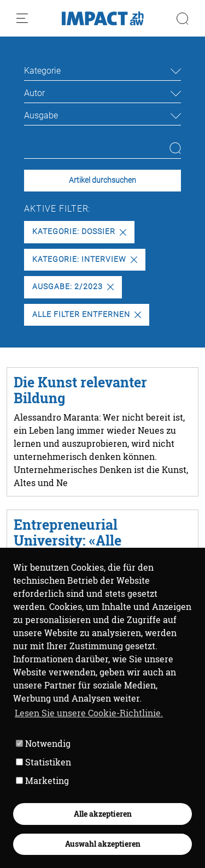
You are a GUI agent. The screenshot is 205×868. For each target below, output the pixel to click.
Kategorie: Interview (84, 259)
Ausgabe (41, 115)
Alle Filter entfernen (86, 315)
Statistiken (43, 762)
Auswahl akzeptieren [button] (103, 844)
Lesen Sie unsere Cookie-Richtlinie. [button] (89, 713)
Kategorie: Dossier (79, 232)
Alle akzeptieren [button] (103, 814)
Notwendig (43, 743)
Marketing (42, 780)
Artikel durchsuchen (102, 180)
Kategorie (42, 71)
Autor (34, 93)
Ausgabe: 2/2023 (73, 287)
